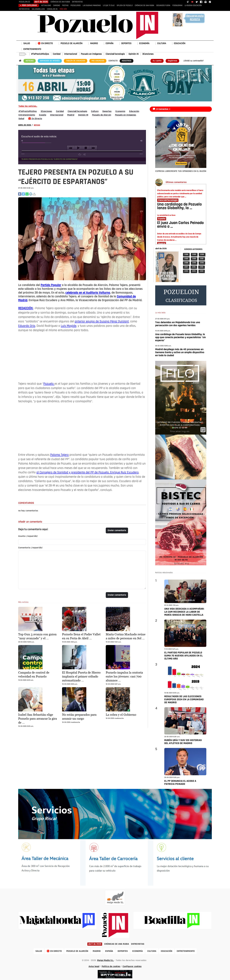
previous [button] (71, 148)
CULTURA (162, 43)
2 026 (186, 255)
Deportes (107, 111)
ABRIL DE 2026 (25, 125)
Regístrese (172, 61)
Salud (21, 119)
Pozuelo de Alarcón (102, 115)
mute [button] (23, 141)
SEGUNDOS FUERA (163, 6)
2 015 (202, 267)
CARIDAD (57, 6)
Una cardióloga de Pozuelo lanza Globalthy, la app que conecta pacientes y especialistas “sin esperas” (180, 337)
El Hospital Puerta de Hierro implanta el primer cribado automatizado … (81, 676)
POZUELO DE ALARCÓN (71, 43)
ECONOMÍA (144, 43)
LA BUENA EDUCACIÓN (193, 6)
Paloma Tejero (59, 455)
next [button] (93, 148)
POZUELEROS (76, 6)
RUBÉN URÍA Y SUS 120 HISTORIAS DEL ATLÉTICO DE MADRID (183, 742)
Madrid (71, 115)
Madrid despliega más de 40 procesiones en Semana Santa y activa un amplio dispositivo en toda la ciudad (180, 352)
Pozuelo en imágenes (91, 54)
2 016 (194, 267)
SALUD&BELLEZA (38, 9)
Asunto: (28, 536)
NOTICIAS (30, 61)
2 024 (202, 255)
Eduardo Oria (27, 326)
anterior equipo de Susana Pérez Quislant (102, 322)
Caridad (57, 54)
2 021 (202, 259)
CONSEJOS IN (52, 9)
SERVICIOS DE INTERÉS (50, 61)
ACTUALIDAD (46, 6)
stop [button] (86, 148)
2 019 (194, 263)
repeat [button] (80, 154)
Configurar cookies (132, 967)
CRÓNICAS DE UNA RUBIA (60, 2)
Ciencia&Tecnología (115, 54)
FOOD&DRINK (177, 6)
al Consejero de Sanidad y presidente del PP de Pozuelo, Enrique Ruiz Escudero (88, 472)
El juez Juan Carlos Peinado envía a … (180, 225)
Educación (134, 111)
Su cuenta (157, 61)
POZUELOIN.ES (25, 2)
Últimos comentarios (176, 182)
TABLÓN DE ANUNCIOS (76, 61)
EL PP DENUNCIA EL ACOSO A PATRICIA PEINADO (180, 783)
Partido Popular (51, 285)
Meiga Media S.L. (105, 960)
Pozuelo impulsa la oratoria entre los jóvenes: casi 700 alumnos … (124, 676)
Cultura (95, 111)
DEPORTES (126, 43)
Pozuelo (49, 384)
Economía (120, 111)
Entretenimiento (27, 115)
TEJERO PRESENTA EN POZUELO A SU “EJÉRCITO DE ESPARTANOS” (50, 159)
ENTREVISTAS (77, 2)
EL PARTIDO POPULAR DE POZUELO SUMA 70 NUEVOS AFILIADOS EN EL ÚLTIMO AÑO (183, 656)
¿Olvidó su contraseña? (194, 61)
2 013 (194, 271)
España (43, 115)
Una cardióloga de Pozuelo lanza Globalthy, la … (179, 206)
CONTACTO (113, 61)
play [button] (78, 148)
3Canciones (148, 54)
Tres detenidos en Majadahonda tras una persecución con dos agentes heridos (178, 324)
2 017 (186, 267)
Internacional (71, 54)
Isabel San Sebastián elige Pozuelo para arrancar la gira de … (38, 719)
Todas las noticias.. (28, 106)
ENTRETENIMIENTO (32, 49)
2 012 (202, 271)
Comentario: (30, 548)
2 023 (186, 259)
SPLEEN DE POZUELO (125, 6)
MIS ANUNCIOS (98, 61)
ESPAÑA (110, 43)
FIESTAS (65, 6)
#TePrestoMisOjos (40, 54)
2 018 (202, 263)
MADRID (94, 43)
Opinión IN (134, 54)
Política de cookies (111, 967)
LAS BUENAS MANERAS (92, 6)
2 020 (186, 263)
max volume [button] (142, 141)
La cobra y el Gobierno (121, 715)
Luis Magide (69, 326)
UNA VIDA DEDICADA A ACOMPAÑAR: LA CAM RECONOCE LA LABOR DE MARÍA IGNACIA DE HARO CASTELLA (184, 612)
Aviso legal (94, 967)
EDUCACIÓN (180, 43)
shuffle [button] (84, 154)
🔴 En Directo (35, 119)
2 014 (186, 271)
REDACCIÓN (26, 308)
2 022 (194, 259)
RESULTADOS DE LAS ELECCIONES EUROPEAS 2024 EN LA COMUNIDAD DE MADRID (184, 700)
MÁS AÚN (63, 9)
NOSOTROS (127, 61)
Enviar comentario (117, 530)
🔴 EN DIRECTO (45, 43)
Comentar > (164, 109)
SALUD (27, 43)
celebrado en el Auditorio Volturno (88, 293)
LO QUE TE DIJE (109, 6)
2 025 (194, 255)
